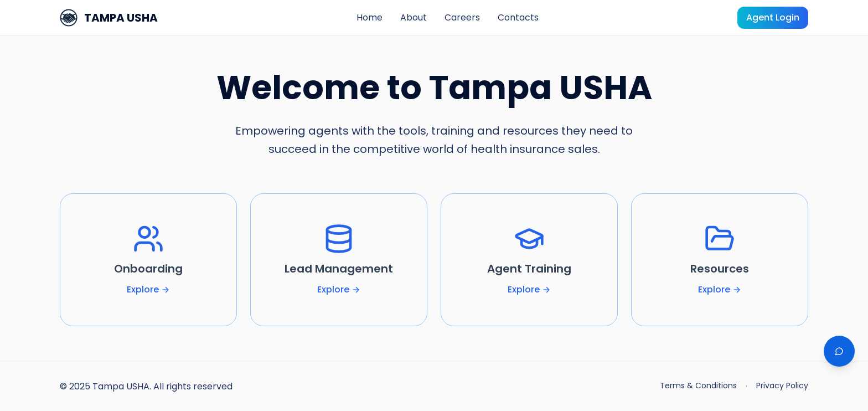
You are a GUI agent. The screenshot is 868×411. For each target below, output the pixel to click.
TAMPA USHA (109, 18)
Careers (462, 17)
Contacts (518, 17)
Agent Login (773, 17)
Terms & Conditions (698, 386)
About (414, 17)
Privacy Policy (782, 386)
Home (370, 17)
